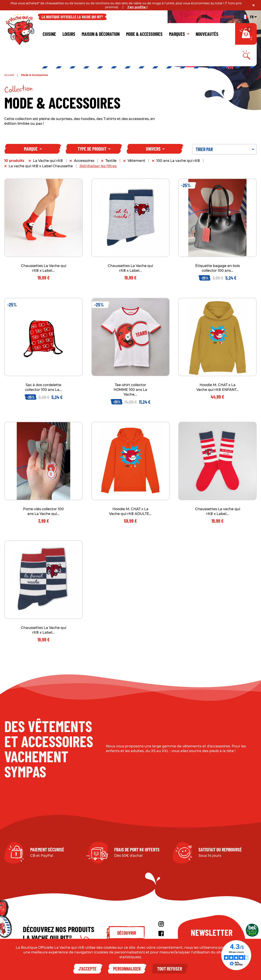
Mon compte (223, 17)
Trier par (225, 149)
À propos (195, 17)
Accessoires (84, 161)
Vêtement (136, 161)
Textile (111, 161)
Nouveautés (207, 34)
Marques (179, 34)
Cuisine (49, 34)
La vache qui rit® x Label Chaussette (41, 166)
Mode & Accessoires (144, 34)
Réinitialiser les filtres (98, 166)
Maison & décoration (101, 34)
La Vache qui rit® (48, 161)
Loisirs (69, 34)
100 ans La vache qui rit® (178, 161)
